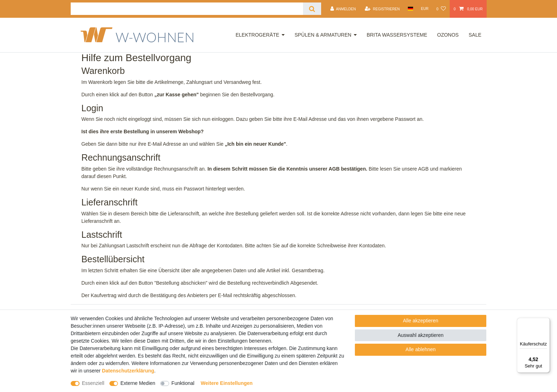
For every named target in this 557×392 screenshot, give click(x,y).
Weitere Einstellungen (227, 383)
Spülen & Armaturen (323, 35)
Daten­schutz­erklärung (128, 371)
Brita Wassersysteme (397, 35)
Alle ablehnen (421, 349)
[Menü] (546, 322)
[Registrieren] (382, 9)
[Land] (410, 9)
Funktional (183, 383)
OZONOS (448, 35)
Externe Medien (138, 383)
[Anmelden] (343, 9)
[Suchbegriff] (187, 9)
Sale (475, 35)
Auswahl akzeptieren (420, 335)
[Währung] (425, 9)
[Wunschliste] (441, 9)
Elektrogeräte (257, 35)
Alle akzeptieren (421, 321)
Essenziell (93, 383)
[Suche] (312, 9)
